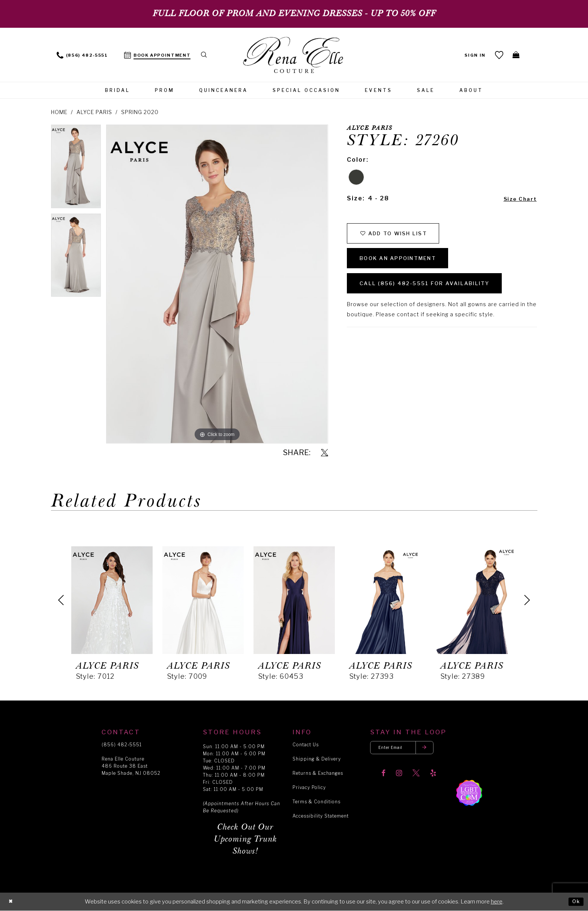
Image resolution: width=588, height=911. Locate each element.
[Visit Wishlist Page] (497, 55)
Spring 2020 (140, 112)
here (497, 902)
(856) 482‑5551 (122, 745)
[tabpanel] (76, 169)
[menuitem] (82, 55)
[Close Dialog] (12, 902)
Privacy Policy (309, 787)
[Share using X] (325, 453)
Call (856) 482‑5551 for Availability (439, 295)
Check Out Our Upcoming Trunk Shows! (245, 839)
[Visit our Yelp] (433, 776)
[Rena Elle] (294, 56)
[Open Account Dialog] (473, 55)
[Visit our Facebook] (383, 776)
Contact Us (306, 745)
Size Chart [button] (517, 199)
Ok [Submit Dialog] (575, 901)
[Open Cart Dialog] (515, 55)
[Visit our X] (416, 776)
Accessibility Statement (321, 816)
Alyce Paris (94, 112)
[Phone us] (82, 55)
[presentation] (112, 600)
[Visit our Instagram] (399, 776)
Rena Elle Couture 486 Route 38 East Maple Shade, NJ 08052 (131, 766)
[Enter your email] (408, 749)
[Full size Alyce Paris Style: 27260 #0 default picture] (217, 284)
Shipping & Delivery (317, 759)
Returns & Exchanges (318, 773)
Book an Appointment (408, 265)
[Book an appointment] (157, 55)
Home (59, 112)
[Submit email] (435, 749)
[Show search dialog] (205, 55)
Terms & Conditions (316, 802)
